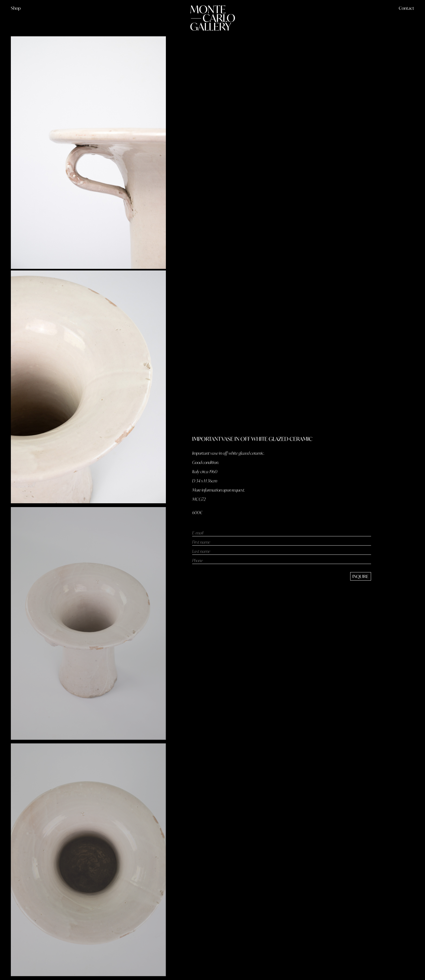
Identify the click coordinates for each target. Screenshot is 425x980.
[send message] (361, 576)
